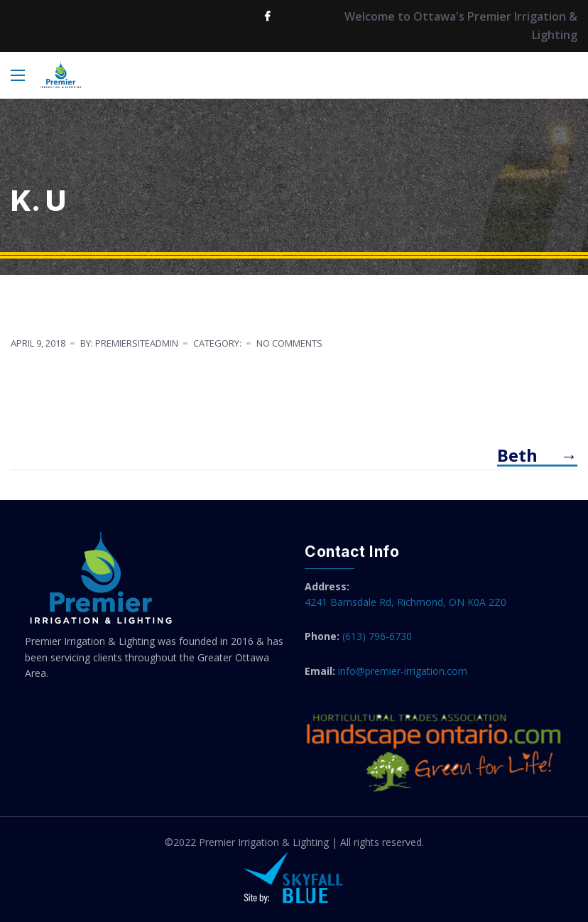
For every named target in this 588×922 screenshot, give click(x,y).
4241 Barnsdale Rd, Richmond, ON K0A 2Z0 (405, 602)
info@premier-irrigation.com (403, 671)
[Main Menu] (18, 75)
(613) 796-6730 (377, 636)
